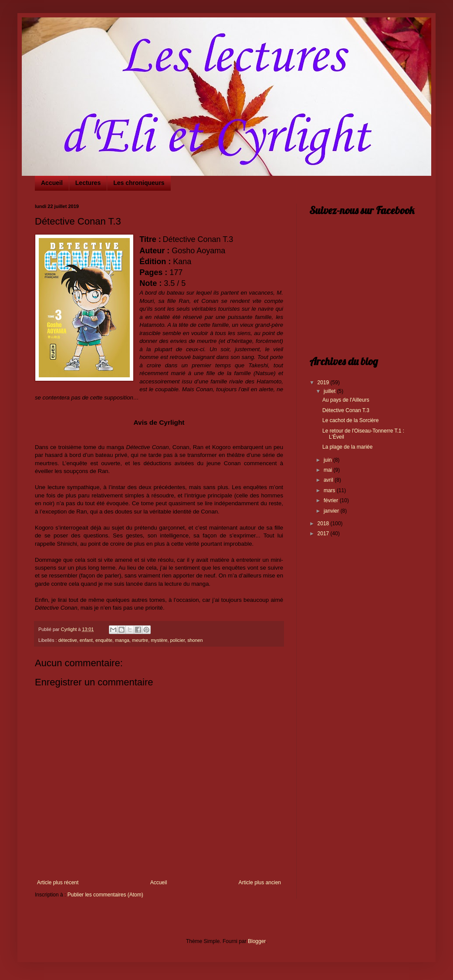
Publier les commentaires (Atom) (105, 895)
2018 (324, 524)
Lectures (88, 183)
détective (68, 640)
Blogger (257, 941)
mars (330, 490)
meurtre (140, 640)
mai (329, 470)
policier (178, 640)
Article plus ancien (260, 883)
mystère (159, 640)
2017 (324, 534)
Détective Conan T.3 (346, 410)
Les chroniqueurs (139, 183)
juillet (330, 391)
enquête (104, 640)
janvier (332, 511)
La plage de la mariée (347, 447)
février (332, 500)
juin (328, 460)
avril (329, 480)
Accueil (52, 183)
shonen (195, 640)
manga (122, 640)
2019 (324, 383)
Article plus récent (58, 883)
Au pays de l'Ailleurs (346, 400)
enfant (86, 640)
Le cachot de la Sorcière (350, 420)
